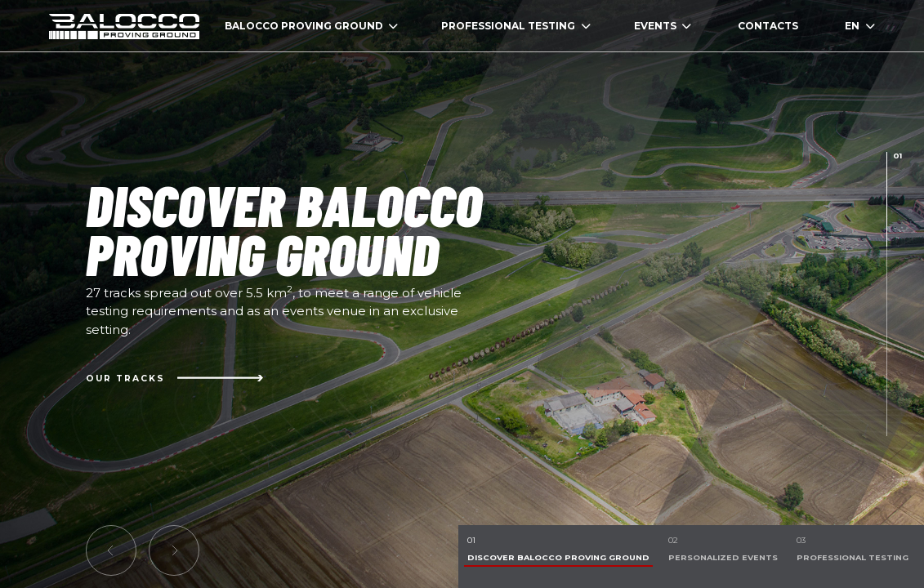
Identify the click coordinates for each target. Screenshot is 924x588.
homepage (124, 26)
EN (860, 26)
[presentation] (887, 199)
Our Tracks (174, 378)
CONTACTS (768, 26)
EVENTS (663, 26)
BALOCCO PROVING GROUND (312, 26)
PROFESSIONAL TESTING (516, 26)
